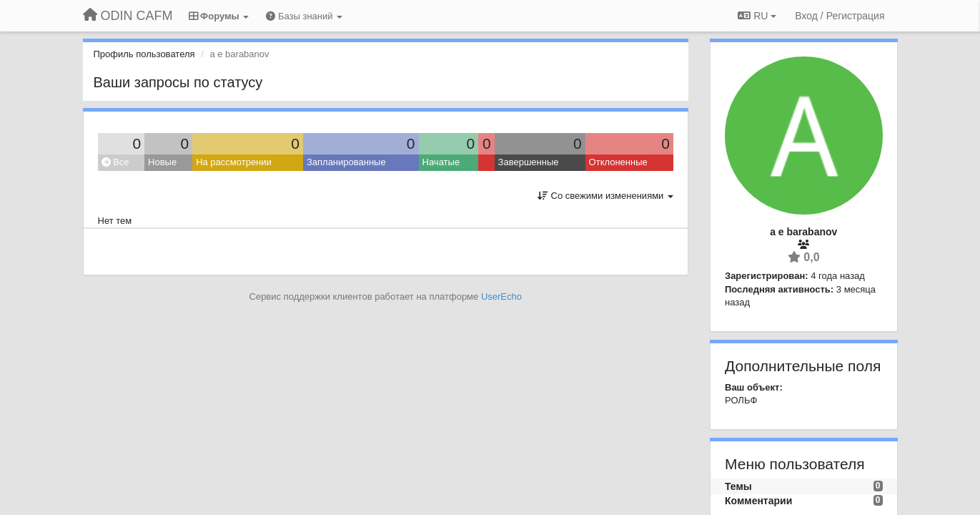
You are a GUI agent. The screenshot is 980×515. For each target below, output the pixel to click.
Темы (738, 486)
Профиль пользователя (144, 54)
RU (757, 16)
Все (115, 162)
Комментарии (758, 501)
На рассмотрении (234, 162)
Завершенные (529, 162)
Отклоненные (618, 162)
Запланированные (346, 162)
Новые (162, 162)
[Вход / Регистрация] (840, 16)
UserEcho (501, 296)
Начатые (441, 162)
